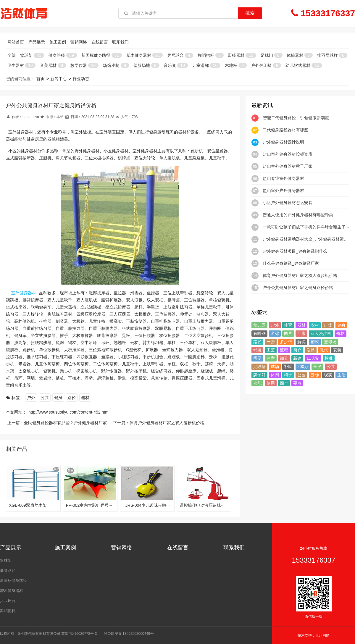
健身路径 (63, 55)
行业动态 (81, 79)
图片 (288, 333)
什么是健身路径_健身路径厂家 (291, 263)
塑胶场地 (146, 65)
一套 (271, 342)
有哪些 (259, 333)
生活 (341, 375)
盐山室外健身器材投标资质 (288, 154)
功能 (257, 383)
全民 (317, 367)
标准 (329, 358)
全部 (12, 55)
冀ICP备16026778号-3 (79, 634)
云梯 (315, 375)
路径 (72, 398)
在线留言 (100, 42)
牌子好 (259, 375)
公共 (45, 398)
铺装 (257, 350)
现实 (328, 375)
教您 (324, 350)
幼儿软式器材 (304, 65)
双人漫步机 (321, 333)
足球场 (259, 367)
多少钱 (286, 342)
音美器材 (53, 65)
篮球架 (32, 55)
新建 (297, 358)
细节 (284, 358)
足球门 (272, 55)
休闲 (275, 375)
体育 (288, 325)
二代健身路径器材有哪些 (285, 130)
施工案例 (58, 42)
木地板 (236, 65)
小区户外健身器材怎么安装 (288, 203)
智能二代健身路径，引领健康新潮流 (296, 118)
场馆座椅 (116, 65)
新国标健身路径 (102, 55)
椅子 (288, 375)
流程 (284, 350)
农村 (315, 325)
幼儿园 (259, 325)
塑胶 (315, 342)
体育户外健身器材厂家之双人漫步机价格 (167, 423)
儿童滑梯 (206, 65)
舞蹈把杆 (211, 55)
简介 (297, 350)
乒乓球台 (180, 55)
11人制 (313, 358)
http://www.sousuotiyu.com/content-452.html (69, 412)
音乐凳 (176, 65)
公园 (301, 375)
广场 (328, 325)
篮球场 (330, 342)
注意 (271, 358)
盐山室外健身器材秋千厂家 (288, 166)
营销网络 (79, 42)
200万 (303, 367)
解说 (301, 342)
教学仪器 (84, 65)
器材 (85, 398)
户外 (31, 398)
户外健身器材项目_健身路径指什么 (295, 251)
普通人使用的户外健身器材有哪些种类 (298, 215)
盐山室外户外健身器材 (283, 191)
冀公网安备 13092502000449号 (129, 634)
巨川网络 (322, 635)
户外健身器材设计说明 (283, 142)
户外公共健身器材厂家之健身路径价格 (298, 288)
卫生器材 (21, 65)
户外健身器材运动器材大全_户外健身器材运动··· (307, 239)
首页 (41, 79)
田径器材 (242, 55)
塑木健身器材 (145, 55)
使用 (271, 383)
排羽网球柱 (332, 55)
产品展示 (37, 42)
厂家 (301, 333)
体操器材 (300, 55)
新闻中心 (59, 79)
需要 (257, 358)
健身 (58, 398)
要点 (297, 383)
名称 (275, 333)
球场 (275, 367)
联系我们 (120, 42)
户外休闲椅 (266, 65)
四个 (284, 383)
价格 (341, 333)
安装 (337, 350)
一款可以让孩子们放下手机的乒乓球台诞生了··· (306, 227)
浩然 (311, 350)
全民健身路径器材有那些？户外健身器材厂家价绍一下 (74, 423)
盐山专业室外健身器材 (283, 178)
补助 (288, 367)
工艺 (271, 350)
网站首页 (16, 42)
